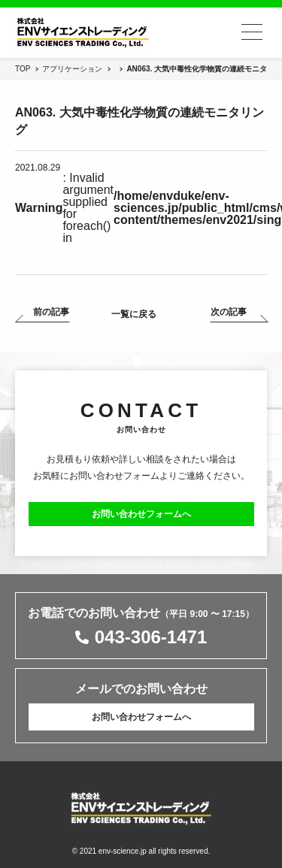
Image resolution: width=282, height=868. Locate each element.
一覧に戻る (134, 314)
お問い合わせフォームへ (141, 514)
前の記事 (51, 312)
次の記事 (229, 312)
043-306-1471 (151, 637)
